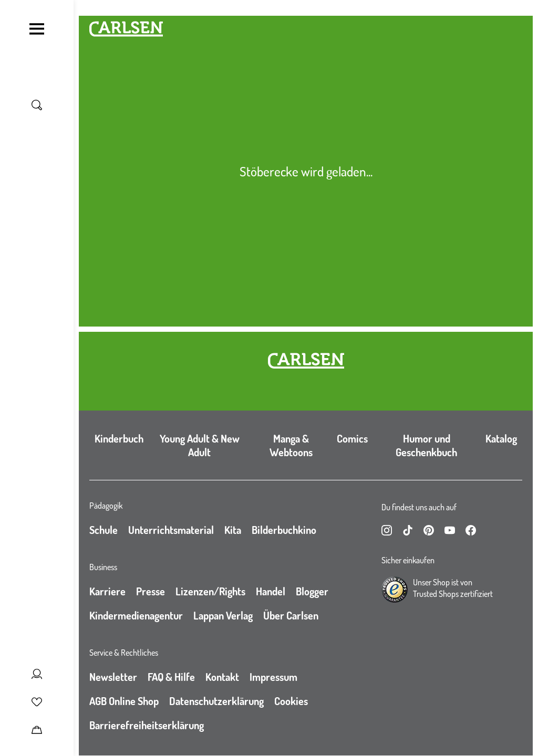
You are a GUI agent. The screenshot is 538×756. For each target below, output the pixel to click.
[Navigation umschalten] (37, 29)
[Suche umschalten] (37, 105)
